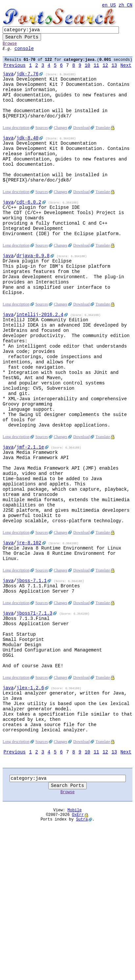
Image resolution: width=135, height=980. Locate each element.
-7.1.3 (34, 704)
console (24, 53)
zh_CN (125, 6)
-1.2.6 (30, 790)
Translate (103, 144)
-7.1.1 (32, 667)
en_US (109, 6)
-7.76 (27, 81)
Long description (16, 144)
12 (105, 71)
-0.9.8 (33, 290)
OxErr (78, 932)
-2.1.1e (30, 513)
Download (81, 144)
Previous (15, 71)
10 (88, 71)
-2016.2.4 (40, 358)
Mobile (75, 927)
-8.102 (29, 625)
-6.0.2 (29, 229)
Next (126, 71)
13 (114, 71)
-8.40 (27, 155)
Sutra (82, 938)
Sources (42, 144)
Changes (61, 144)
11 (96, 71)
